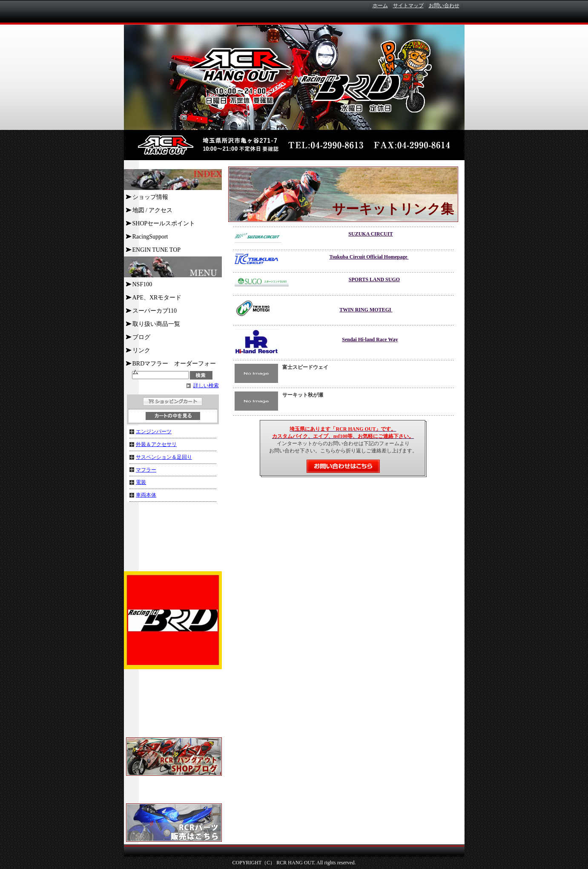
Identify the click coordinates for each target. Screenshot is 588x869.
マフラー (146, 470)
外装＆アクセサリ (156, 444)
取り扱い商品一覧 (156, 324)
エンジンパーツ (154, 432)
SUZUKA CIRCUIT (370, 234)
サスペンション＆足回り (164, 457)
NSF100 (142, 284)
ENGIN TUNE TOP (157, 250)
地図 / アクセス (153, 210)
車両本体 (146, 495)
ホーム (380, 6)
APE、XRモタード (157, 298)
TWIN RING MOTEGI (366, 310)
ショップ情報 (150, 197)
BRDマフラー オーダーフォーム (174, 365)
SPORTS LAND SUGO (374, 279)
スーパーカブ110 (155, 311)
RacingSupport (150, 237)
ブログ (141, 337)
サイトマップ (408, 6)
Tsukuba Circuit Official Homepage (369, 257)
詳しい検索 (206, 386)
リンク (141, 350)
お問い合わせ (444, 6)
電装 (141, 482)
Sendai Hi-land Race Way (370, 340)
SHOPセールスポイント (164, 223)
